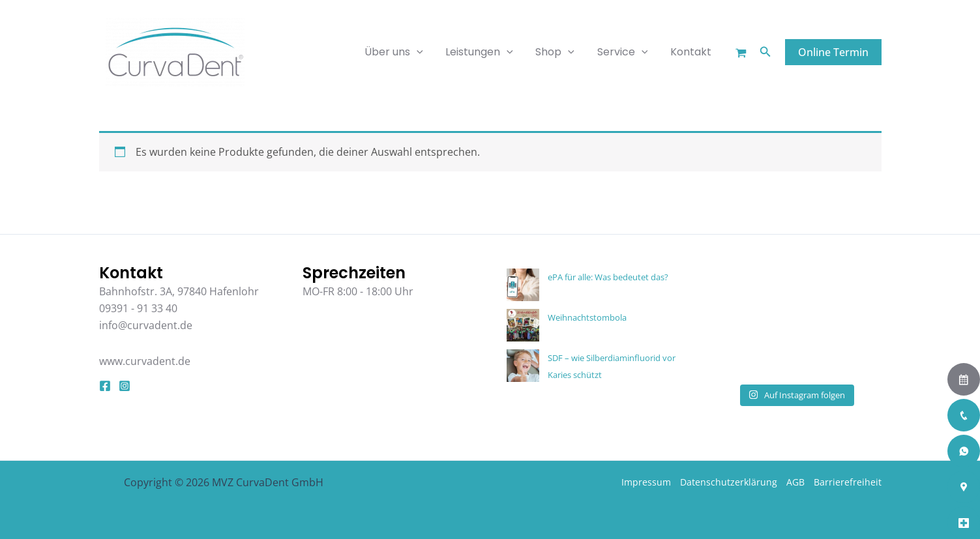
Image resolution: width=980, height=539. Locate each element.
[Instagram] (125, 386)
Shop (559, 52)
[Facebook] (105, 386)
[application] (424, 52)
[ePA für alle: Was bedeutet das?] (523, 285)
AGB (795, 482)
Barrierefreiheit (848, 482)
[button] (765, 52)
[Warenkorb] (741, 53)
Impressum (646, 482)
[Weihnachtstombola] (523, 325)
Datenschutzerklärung (729, 482)
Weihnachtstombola (587, 317)
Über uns (402, 52)
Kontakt (691, 52)
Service (625, 52)
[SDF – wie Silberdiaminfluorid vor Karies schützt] (523, 366)
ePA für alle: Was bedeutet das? (608, 277)
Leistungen (486, 52)
